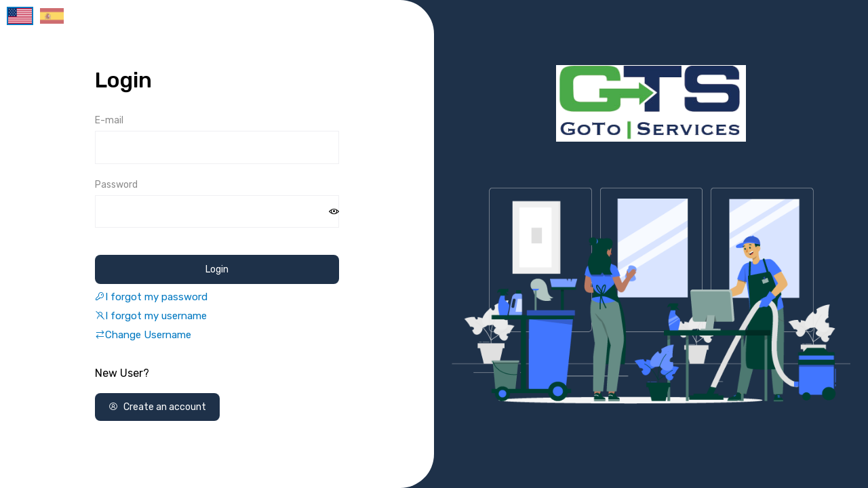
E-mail (109, 120)
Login (217, 269)
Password (116, 185)
